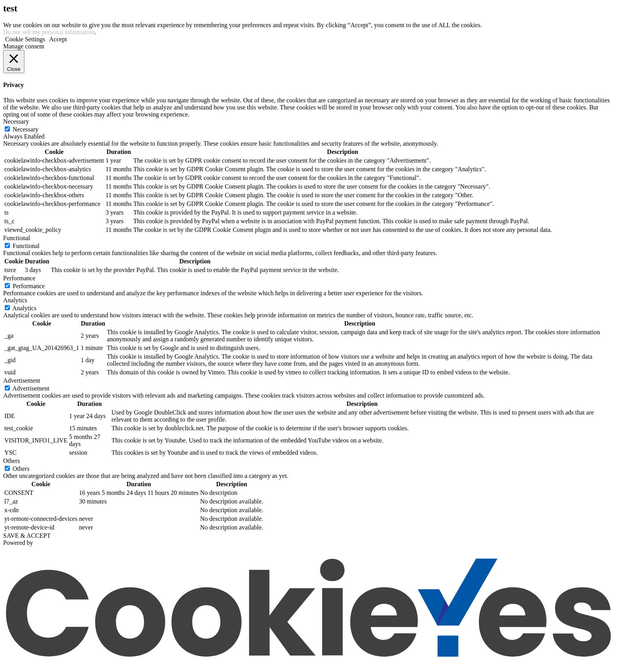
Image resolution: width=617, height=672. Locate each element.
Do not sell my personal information (49, 32)
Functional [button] (17, 238)
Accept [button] (58, 39)
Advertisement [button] (22, 380)
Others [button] (12, 461)
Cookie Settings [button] (25, 39)
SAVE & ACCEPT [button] (27, 536)
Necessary (26, 129)
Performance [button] (19, 278)
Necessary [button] (16, 121)
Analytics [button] (15, 300)
